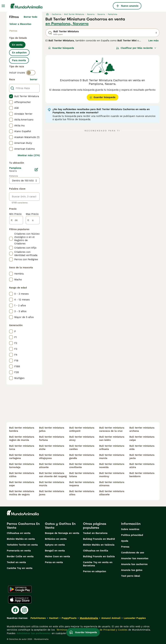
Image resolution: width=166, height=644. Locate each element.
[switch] (31, 73)
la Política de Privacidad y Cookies (107, 630)
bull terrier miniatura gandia (82, 457)
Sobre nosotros (130, 529)
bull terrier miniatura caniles (82, 447)
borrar (34, 79)
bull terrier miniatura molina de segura (22, 493)
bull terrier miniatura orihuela (112, 447)
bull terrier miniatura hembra (22, 429)
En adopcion (19, 53)
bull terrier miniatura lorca (22, 447)
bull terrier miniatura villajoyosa (52, 457)
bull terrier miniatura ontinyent (82, 429)
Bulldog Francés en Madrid (99, 539)
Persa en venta (54, 562)
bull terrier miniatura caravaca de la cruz (112, 429)
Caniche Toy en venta (20, 568)
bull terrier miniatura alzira (142, 466)
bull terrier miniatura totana (82, 475)
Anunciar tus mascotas (135, 558)
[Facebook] (15, 610)
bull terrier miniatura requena (82, 484)
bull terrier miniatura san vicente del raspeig (53, 475)
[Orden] (136, 48)
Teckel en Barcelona (95, 533)
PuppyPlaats (69, 618)
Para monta (19, 60)
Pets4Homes (38, 618)
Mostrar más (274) (29, 155)
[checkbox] (11, 96)
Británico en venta (56, 539)
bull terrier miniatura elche (52, 447)
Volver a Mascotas (20, 24)
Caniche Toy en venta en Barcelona (98, 564)
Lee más (153, 41)
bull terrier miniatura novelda (112, 466)
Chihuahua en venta (19, 533)
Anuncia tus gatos (132, 570)
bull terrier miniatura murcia (52, 484)
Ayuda (125, 541)
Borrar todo (30, 17)
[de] (16, 220)
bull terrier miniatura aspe (22, 484)
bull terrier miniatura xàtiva (22, 475)
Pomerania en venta (19, 551)
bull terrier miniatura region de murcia (22, 438)
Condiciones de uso (133, 553)
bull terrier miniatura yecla (142, 457)
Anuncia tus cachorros (134, 564)
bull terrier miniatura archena (142, 429)
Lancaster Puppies (135, 618)
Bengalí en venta (55, 551)
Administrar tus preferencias (34, 633)
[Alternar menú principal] (3, 6)
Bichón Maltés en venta (21, 539)
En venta (17, 45)
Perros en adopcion (95, 571)
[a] (33, 220)
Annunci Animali (111, 618)
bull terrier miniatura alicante (52, 466)
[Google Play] (20, 589)
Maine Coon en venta (57, 556)
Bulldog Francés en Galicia (99, 556)
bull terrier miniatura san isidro (112, 438)
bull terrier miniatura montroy (112, 475)
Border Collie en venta (20, 556)
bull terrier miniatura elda (142, 447)
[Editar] (36, 170)
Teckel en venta (16, 562)
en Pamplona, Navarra (67, 24)
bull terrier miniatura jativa (52, 429)
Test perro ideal (131, 576)
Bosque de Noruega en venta (62, 533)
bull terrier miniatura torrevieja (22, 466)
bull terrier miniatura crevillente (82, 466)
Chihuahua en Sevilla (96, 551)
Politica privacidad (132, 535)
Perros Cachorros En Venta (23, 526)
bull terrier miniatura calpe (142, 438)
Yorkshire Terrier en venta (22, 545)
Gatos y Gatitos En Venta (60, 526)
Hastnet (54, 618)
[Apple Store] (20, 600)
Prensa (125, 547)
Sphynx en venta (55, 545)
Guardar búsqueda (61, 48)
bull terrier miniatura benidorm (142, 475)
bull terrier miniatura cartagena (22, 457)
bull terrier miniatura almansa (112, 484)
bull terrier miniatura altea (82, 493)
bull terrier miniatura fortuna (52, 438)
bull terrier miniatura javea (52, 493)
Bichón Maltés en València (99, 545)
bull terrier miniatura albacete (112, 493)
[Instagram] (24, 610)
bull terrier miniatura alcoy (82, 438)
